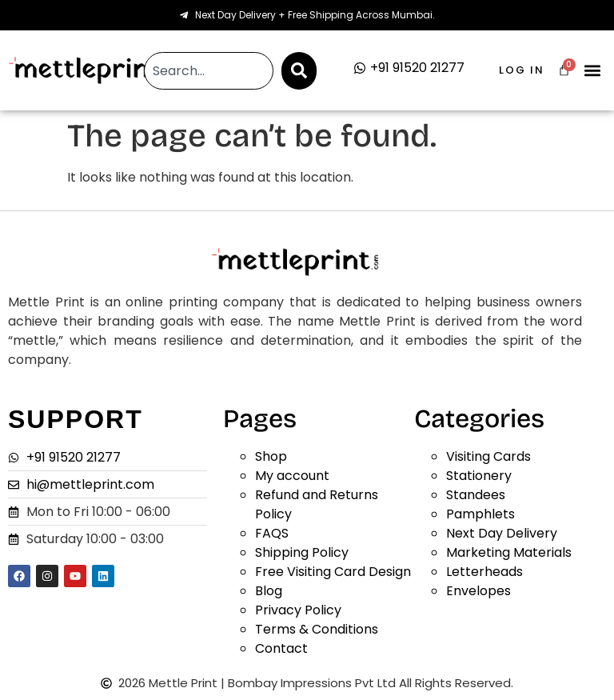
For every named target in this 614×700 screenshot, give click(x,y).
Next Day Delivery (502, 533)
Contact (281, 648)
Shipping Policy (302, 552)
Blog (269, 591)
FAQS (272, 533)
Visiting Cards (488, 456)
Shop (271, 456)
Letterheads (484, 572)
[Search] (299, 71)
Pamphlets (480, 514)
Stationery (479, 476)
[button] (593, 71)
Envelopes (478, 591)
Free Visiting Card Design (333, 572)
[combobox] (208, 71)
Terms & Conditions (317, 629)
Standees (476, 495)
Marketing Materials (509, 552)
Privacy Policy (298, 610)
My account (292, 476)
